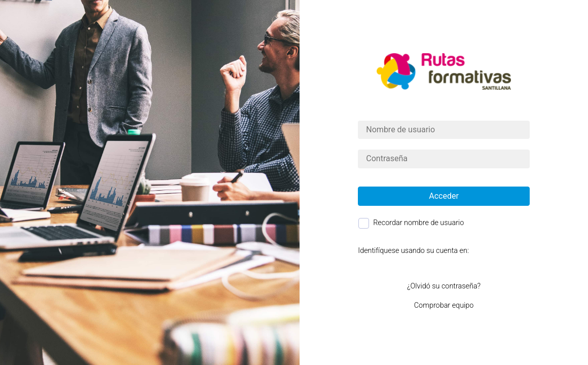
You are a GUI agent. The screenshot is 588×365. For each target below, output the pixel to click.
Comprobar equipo (444, 305)
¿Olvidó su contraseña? (444, 286)
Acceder (444, 196)
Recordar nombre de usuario (418, 223)
